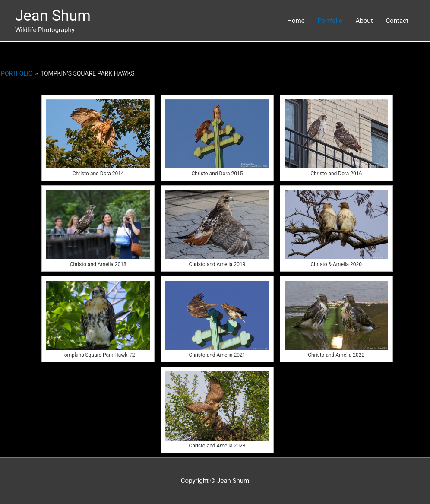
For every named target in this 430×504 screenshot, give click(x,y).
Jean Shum (53, 16)
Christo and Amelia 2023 (217, 446)
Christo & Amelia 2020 (336, 264)
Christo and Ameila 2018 (98, 264)
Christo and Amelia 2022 (336, 355)
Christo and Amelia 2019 (217, 264)
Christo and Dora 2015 (217, 174)
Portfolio (330, 21)
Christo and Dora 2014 (98, 174)
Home (296, 21)
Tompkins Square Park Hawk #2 (98, 355)
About (364, 21)
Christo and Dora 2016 (336, 174)
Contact (397, 21)
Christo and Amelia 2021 (217, 355)
